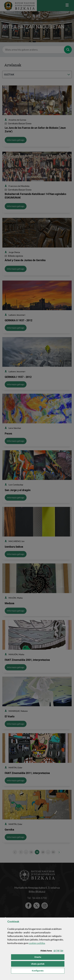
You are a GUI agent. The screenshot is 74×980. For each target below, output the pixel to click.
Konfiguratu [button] (48, 970)
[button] (55, 951)
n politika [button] (37, 943)
